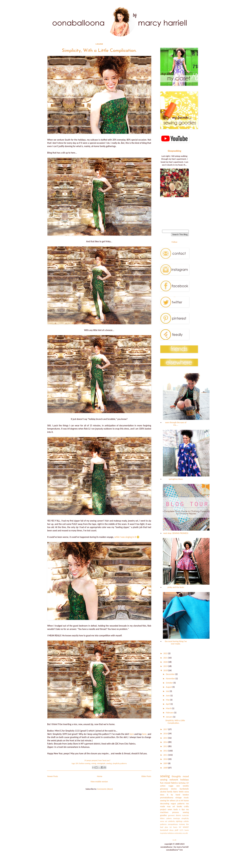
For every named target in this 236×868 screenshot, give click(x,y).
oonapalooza (173, 824)
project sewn (166, 809)
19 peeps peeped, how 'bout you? (97, 760)
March (169, 708)
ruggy (171, 786)
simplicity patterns (120, 763)
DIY (77, 763)
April (168, 704)
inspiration (164, 833)
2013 (166, 746)
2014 (166, 742)
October (170, 683)
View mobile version (99, 782)
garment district (175, 815)
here (132, 734)
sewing (109, 763)
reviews (182, 824)
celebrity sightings (175, 821)
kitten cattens (166, 818)
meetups (177, 818)
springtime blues (176, 479)
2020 (166, 662)
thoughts (176, 776)
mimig (94, 763)
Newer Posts (53, 776)
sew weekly (183, 786)
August (169, 687)
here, (144, 734)
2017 (166, 729)
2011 (166, 755)
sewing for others (168, 801)
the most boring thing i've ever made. (176, 643)
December (171, 674)
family (170, 792)
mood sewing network (174, 778)
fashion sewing (85, 763)
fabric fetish (178, 792)
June (168, 696)
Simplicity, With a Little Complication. (99, 51)
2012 (166, 751)
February (170, 713)
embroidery (178, 833)
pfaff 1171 (179, 830)
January (169, 717)
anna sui (164, 821)
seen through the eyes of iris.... (176, 424)
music (186, 798)
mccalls (185, 833)
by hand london (180, 795)
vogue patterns (178, 804)
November (171, 679)
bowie (187, 830)
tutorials (186, 815)
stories (174, 789)
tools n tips (179, 809)
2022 (166, 653)
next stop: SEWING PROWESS (176, 533)
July (168, 691)
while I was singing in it (125, 537)
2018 (166, 670)
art (174, 806)
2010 (166, 759)
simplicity (185, 818)
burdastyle (184, 789)
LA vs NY (179, 801)
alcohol (163, 792)
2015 (166, 738)
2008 (166, 768)
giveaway (164, 789)
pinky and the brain (176, 587)
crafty (186, 806)
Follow (174, 242)
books (179, 806)
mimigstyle (101, 763)
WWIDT (186, 827)
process (176, 812)
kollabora (171, 833)
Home (100, 776)
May (168, 700)
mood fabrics (171, 783)
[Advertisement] (175, 212)
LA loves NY (175, 827)
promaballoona (167, 798)
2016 (166, 734)
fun (162, 783)
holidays (185, 780)
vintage (178, 798)
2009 (166, 763)
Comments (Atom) (105, 789)
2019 (166, 666)
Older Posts (146, 776)
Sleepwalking (174, 151)
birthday (182, 783)
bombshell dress (167, 830)
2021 (166, 658)
